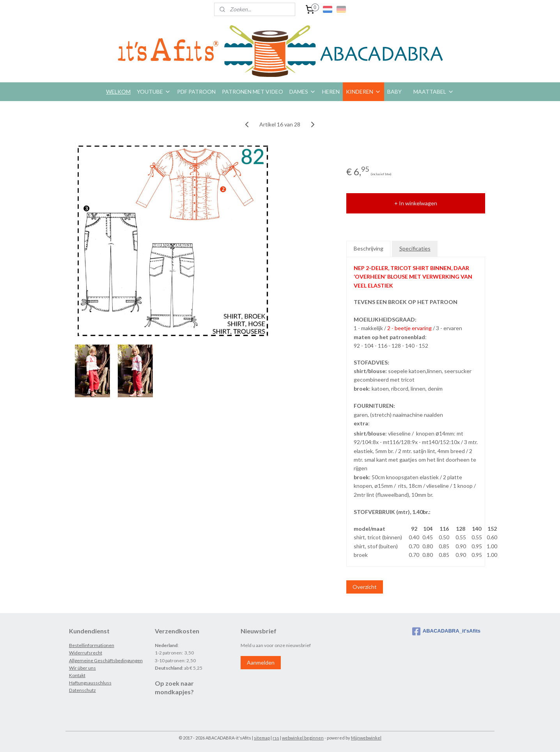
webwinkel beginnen (303, 738)
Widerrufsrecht (86, 653)
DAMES (303, 92)
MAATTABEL (434, 92)
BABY (394, 92)
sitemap (262, 738)
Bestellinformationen (92, 645)
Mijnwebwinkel (366, 738)
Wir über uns (82, 668)
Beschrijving (369, 248)
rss (276, 738)
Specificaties (415, 248)
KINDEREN (363, 92)
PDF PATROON (196, 92)
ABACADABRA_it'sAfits (446, 631)
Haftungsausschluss (90, 683)
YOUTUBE (154, 92)
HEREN (331, 92)
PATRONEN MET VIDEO (253, 92)
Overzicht (365, 587)
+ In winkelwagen (416, 203)
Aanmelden (261, 662)
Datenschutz (82, 690)
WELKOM (118, 92)
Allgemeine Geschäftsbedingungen (106, 660)
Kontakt (77, 675)
